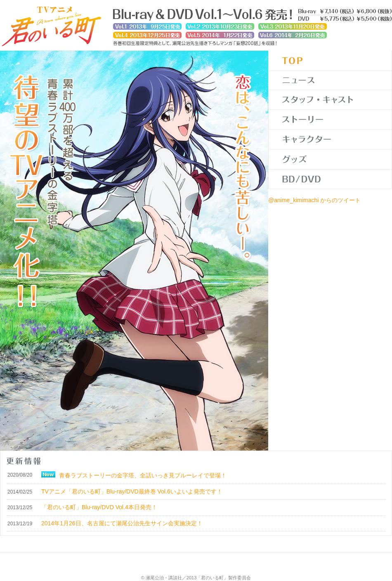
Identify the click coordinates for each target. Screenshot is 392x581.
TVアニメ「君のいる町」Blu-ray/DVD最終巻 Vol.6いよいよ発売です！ (132, 491)
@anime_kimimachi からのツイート (314, 200)
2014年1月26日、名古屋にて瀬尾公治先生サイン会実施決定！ (122, 523)
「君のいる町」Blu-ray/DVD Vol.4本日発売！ (99, 507)
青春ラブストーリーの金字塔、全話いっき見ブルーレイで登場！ (143, 475)
